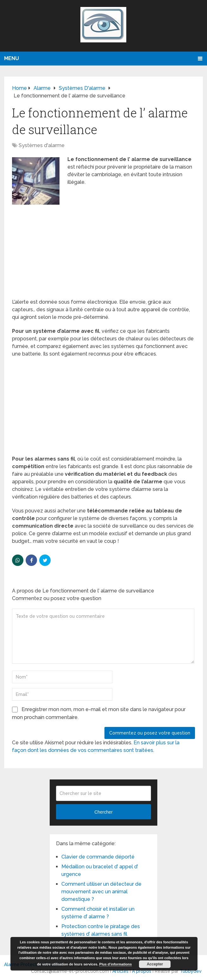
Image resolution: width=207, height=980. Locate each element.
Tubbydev (191, 971)
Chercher (103, 812)
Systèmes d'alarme (42, 145)
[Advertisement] (103, 251)
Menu (12, 58)
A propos (142, 971)
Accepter (155, 964)
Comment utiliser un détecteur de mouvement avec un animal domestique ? (101, 892)
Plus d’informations (116, 964)
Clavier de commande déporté (98, 857)
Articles (120, 971)
